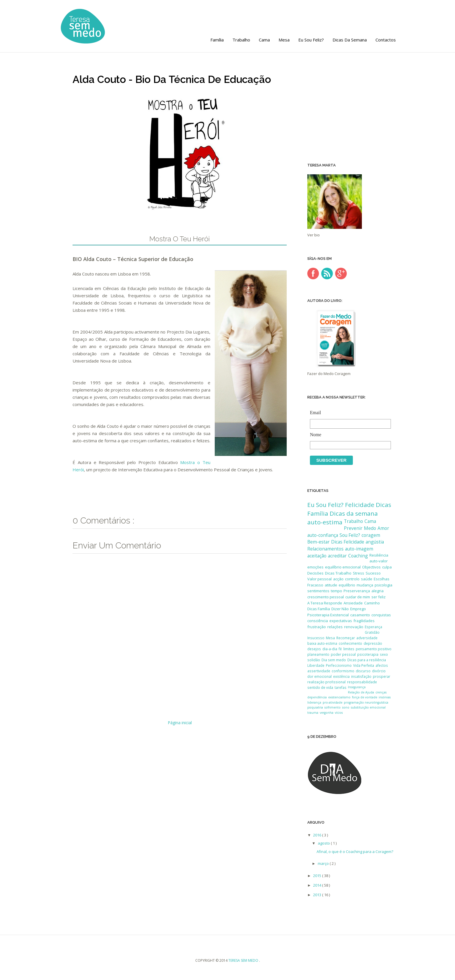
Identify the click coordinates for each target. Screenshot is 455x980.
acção (338, 579)
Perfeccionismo (339, 665)
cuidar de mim (358, 597)
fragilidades (364, 621)
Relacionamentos (325, 549)
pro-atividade (333, 702)
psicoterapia (368, 654)
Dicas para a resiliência (367, 660)
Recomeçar (346, 638)
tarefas (341, 687)
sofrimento (333, 707)
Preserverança (357, 591)
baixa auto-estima (322, 643)
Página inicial (180, 723)
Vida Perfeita (364, 665)
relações (335, 627)
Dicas (383, 505)
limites (349, 649)
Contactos (386, 40)
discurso (363, 671)
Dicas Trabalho (338, 573)
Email (349, 413)
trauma (313, 713)
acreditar (337, 556)
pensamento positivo (374, 649)
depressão (373, 643)
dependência (317, 697)
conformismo (343, 671)
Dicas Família (319, 609)
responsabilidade (362, 682)
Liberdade (316, 665)
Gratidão (372, 632)
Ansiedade (353, 603)
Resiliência (379, 555)
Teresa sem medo (244, 960)
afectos (382, 665)
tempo (336, 591)
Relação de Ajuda (361, 692)
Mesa (284, 40)
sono (346, 707)
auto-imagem (359, 549)
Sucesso (373, 573)
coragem (371, 535)
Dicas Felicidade (348, 542)
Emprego (358, 609)
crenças (381, 692)
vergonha (327, 713)
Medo (370, 528)
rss (327, 273)
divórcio (379, 671)
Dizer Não (340, 609)
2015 (318, 876)
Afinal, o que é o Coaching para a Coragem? (355, 852)
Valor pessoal (319, 579)
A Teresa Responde (325, 603)
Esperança (373, 627)
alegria (378, 591)
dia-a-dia (330, 649)
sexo (384, 654)
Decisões (315, 573)
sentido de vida (320, 687)
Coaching (358, 556)
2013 (318, 895)
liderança (314, 702)
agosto (324, 843)
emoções (315, 567)
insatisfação (361, 676)
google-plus (341, 273)
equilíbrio (347, 585)
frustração (317, 627)
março (324, 863)
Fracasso (315, 585)
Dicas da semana (350, 40)
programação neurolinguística (366, 702)
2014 (318, 885)
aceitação (317, 556)
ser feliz (379, 597)
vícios (339, 713)
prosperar (382, 676)
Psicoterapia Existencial (328, 615)
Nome (349, 435)
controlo (352, 579)
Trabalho (241, 40)
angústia (375, 542)
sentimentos (318, 591)
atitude (331, 585)
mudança (365, 585)
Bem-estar (318, 542)
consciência (318, 621)
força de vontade (365, 697)
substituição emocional (368, 707)
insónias (385, 697)
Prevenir (353, 528)
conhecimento (350, 643)
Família (217, 40)
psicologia (383, 585)
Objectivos (371, 567)
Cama (264, 40)
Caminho (372, 603)
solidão (314, 660)
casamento (360, 615)
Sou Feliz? (350, 535)
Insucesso (316, 638)
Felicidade (360, 505)
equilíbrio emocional (343, 567)
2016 (318, 835)
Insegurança (357, 687)
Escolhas (382, 579)
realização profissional (326, 682)
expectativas (341, 621)
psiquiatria (315, 707)
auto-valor (379, 561)
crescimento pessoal (326, 597)
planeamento (318, 654)
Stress (359, 573)
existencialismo (339, 697)
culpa (387, 567)
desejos (314, 649)
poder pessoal (343, 654)
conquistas (381, 615)
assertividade (319, 671)
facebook (313, 273)
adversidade (367, 638)
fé (340, 649)
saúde (367, 579)
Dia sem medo (334, 660)
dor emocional (319, 676)
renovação (354, 627)
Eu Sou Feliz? (311, 40)
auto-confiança (323, 535)
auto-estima (325, 522)
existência (341, 676)
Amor (383, 528)
